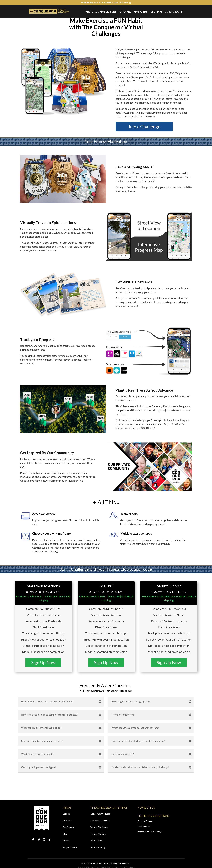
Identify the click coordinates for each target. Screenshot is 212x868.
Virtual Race (96, 840)
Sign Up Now (43, 662)
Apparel (125, 11)
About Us (67, 820)
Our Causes (68, 827)
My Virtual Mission (100, 820)
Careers (66, 814)
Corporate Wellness (100, 814)
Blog (65, 834)
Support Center (70, 847)
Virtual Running (98, 847)
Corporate (174, 11)
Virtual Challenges (101, 11)
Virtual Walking (98, 834)
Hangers (141, 11)
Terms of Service (145, 821)
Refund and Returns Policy (149, 832)
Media (66, 840)
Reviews (156, 11)
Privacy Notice (144, 826)
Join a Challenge (144, 127)
